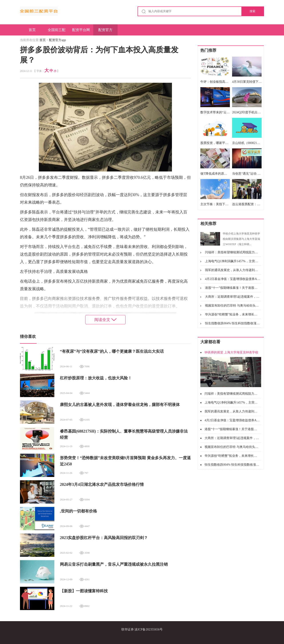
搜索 (252, 11)
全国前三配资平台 (57, 32)
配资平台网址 (81, 32)
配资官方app (105, 32)
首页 (32, 30)
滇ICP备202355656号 (149, 629)
